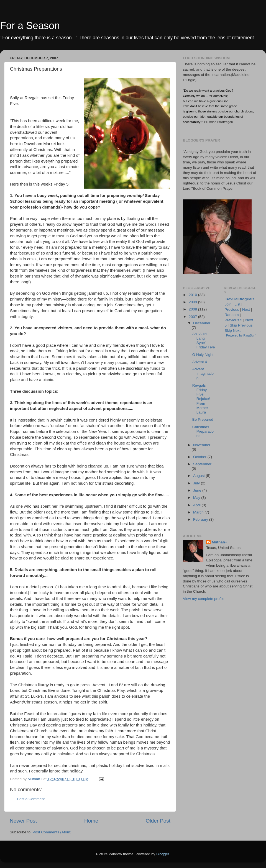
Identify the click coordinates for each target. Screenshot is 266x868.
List (237, 304)
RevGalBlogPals (240, 299)
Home (91, 821)
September (202, 464)
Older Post (158, 821)
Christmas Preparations (203, 431)
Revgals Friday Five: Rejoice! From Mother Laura (201, 399)
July (197, 483)
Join (228, 304)
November (202, 445)
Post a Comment (31, 799)
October (200, 457)
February (201, 519)
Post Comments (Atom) (52, 832)
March (199, 512)
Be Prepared (203, 419)
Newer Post (23, 821)
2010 (193, 295)
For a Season (30, 26)
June (198, 490)
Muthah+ (219, 542)
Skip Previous (241, 325)
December (202, 323)
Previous (232, 310)
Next (246, 310)
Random (232, 315)
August (199, 476)
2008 (193, 309)
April (197, 505)
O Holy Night (203, 355)
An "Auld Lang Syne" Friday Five (204, 341)
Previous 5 (234, 320)
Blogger (163, 854)
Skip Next (233, 331)
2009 (193, 302)
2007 (193, 317)
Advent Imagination (203, 373)
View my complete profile (204, 599)
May (197, 498)
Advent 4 (200, 362)
